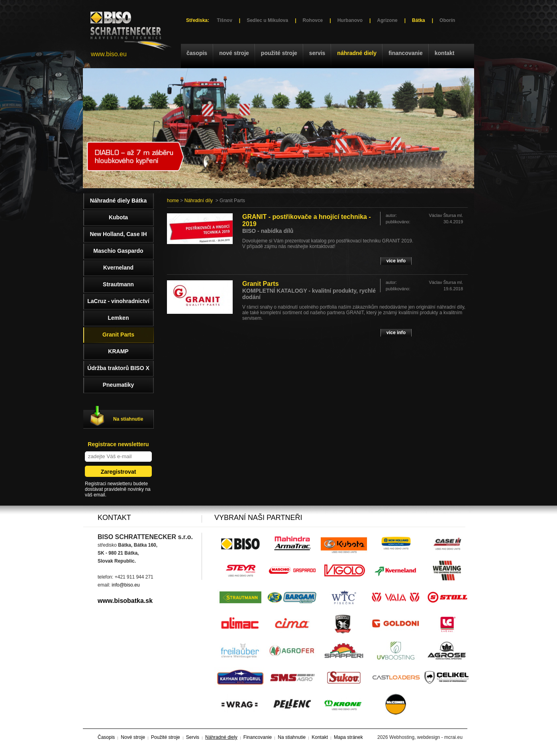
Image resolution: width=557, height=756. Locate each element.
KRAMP (118, 351)
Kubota (118, 217)
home (173, 201)
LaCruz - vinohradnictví (118, 301)
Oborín (447, 20)
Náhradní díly (199, 201)
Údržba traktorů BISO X (118, 368)
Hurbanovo (350, 20)
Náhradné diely (357, 53)
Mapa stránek (348, 737)
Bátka (419, 20)
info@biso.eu (126, 585)
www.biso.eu (109, 54)
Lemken (119, 318)
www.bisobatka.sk (125, 601)
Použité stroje (279, 53)
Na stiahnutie (128, 419)
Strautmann (118, 284)
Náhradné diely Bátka (118, 201)
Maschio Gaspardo (118, 251)
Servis (317, 53)
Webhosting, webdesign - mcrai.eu (426, 737)
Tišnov (224, 20)
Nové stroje (234, 53)
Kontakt (445, 53)
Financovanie (406, 53)
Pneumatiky (119, 385)
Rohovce (313, 20)
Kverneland (118, 268)
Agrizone (387, 20)
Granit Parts (261, 284)
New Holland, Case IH (118, 234)
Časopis (197, 53)
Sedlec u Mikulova (267, 20)
